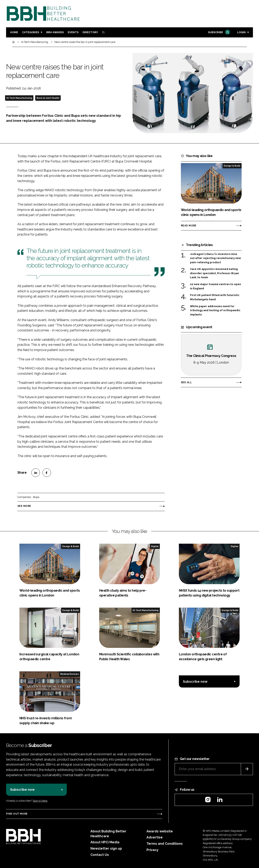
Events (73, 32)
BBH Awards (55, 32)
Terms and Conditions (165, 844)
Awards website (160, 831)
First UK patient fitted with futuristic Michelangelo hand (215, 297)
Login (241, 32)
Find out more (17, 814)
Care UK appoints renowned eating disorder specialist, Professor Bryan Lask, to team (214, 273)
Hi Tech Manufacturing (19, 98)
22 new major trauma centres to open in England (215, 286)
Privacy (152, 850)
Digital (155, 546)
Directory (90, 32)
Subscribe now (195, 682)
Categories (31, 32)
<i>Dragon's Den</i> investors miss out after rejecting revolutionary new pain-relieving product (215, 258)
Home (14, 32)
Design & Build (232, 166)
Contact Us (100, 855)
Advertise (155, 837)
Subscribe (219, 32)
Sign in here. (40, 801)
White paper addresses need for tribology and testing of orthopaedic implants (215, 310)
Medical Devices (70, 674)
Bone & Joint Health (48, 98)
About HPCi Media (105, 842)
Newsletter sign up (106, 848)
